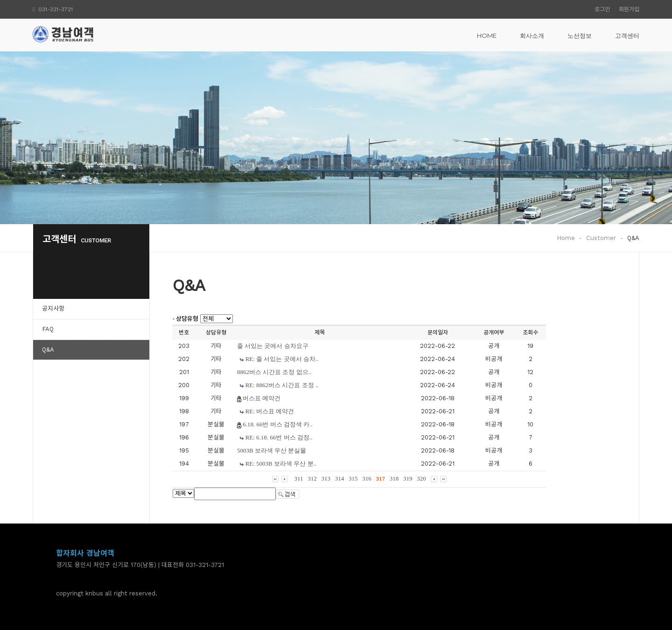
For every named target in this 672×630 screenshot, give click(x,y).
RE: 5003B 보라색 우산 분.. (281, 464)
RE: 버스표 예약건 (270, 411)
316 (367, 478)
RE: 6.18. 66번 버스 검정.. (279, 437)
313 (326, 478)
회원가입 (629, 9)
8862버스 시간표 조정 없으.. (274, 372)
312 (312, 478)
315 (353, 478)
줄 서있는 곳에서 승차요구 (273, 346)
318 (394, 478)
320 (421, 478)
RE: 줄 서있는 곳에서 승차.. (282, 359)
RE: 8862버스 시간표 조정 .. (282, 385)
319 (408, 478)
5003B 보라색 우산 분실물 (272, 450)
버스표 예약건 (262, 398)
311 (298, 478)
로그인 (602, 9)
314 (340, 478)
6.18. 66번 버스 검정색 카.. (278, 424)
